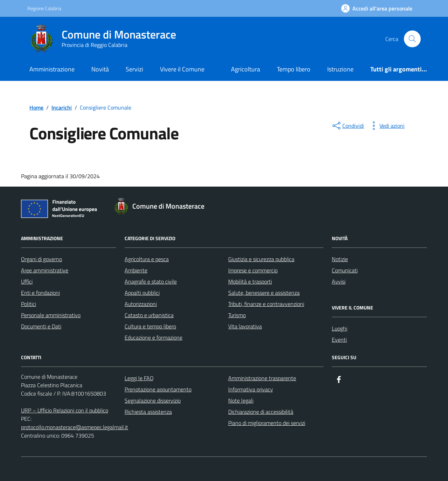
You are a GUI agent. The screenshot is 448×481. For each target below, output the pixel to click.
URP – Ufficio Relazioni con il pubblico (65, 410)
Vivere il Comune (182, 69)
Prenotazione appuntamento (158, 389)
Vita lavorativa (245, 326)
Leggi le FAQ (139, 378)
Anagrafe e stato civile (151, 281)
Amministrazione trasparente (262, 378)
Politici (29, 304)
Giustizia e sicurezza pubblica (261, 259)
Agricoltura (246, 69)
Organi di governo (41, 259)
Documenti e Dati (41, 326)
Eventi (339, 340)
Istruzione (340, 69)
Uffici (27, 281)
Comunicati (345, 270)
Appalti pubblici (142, 293)
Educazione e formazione (153, 337)
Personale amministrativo (51, 315)
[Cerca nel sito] (412, 39)
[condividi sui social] (348, 126)
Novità (100, 69)
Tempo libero (294, 69)
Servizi (134, 69)
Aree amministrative (45, 270)
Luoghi (339, 328)
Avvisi (339, 281)
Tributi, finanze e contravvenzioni (266, 304)
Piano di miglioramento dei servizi (267, 423)
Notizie (340, 259)
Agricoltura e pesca (147, 259)
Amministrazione (52, 69)
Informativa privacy (251, 389)
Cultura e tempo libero (150, 326)
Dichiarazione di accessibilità (261, 412)
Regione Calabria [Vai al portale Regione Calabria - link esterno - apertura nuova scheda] (44, 8)
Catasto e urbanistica (149, 315)
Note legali (241, 400)
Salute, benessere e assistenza (264, 293)
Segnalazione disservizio (153, 400)
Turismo (237, 315)
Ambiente (136, 270)
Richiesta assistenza (148, 412)
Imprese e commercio (253, 270)
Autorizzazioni (141, 304)
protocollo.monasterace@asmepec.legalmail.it (75, 427)
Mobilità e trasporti (250, 281)
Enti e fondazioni (40, 293)
